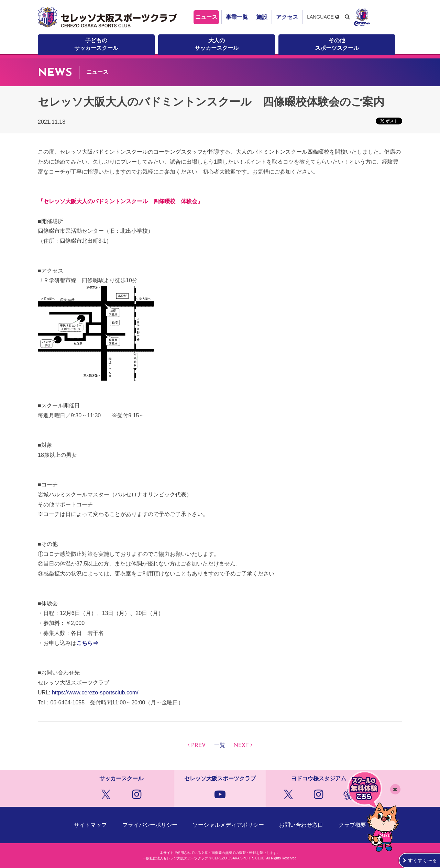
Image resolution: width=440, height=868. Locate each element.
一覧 (220, 746)
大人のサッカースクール (217, 44)
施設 (262, 17)
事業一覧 (237, 17)
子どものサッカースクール (96, 44)
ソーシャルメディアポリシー (228, 825)
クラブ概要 (352, 825)
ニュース (206, 17)
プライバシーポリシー (150, 825)
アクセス (287, 17)
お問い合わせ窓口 (301, 825)
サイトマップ (90, 825)
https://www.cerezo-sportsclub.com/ (95, 693)
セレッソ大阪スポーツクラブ (108, 17)
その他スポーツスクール (337, 44)
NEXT (241, 746)
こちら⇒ (87, 643)
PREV (199, 746)
